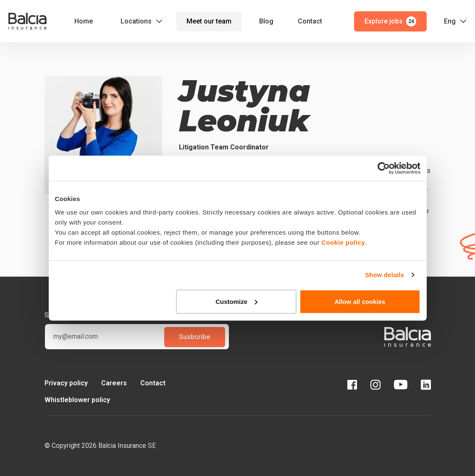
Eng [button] (450, 21)
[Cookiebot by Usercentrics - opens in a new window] (384, 168)
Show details (384, 275)
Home (84, 21)
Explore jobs (390, 21)
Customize (236, 301)
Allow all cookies (360, 301)
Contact (310, 21)
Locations (136, 21)
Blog (266, 21)
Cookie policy (343, 242)
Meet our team (209, 21)
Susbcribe (194, 337)
